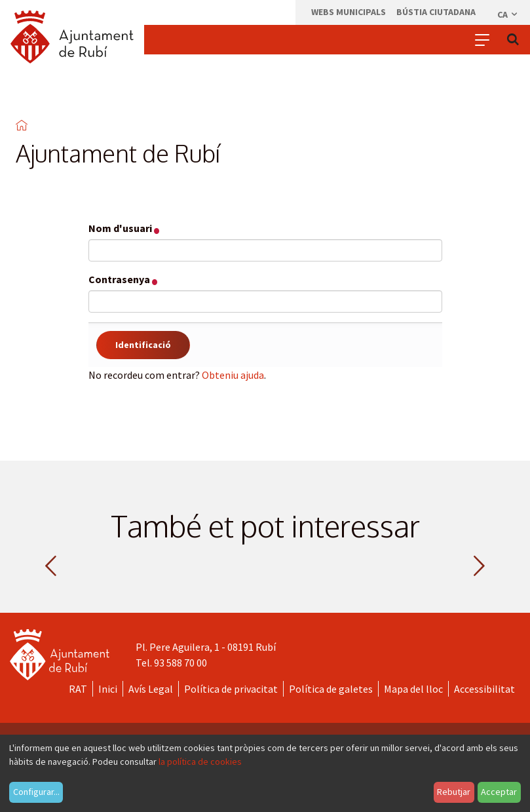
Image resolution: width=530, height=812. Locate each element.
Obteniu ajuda (233, 375)
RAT (78, 689)
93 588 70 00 (180, 663)
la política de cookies (200, 762)
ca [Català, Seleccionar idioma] (508, 14)
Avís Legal (151, 689)
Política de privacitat (231, 689)
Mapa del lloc (413, 689)
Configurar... (36, 792)
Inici (108, 689)
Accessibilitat (484, 689)
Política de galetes (331, 689)
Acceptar (499, 792)
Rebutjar (454, 792)
